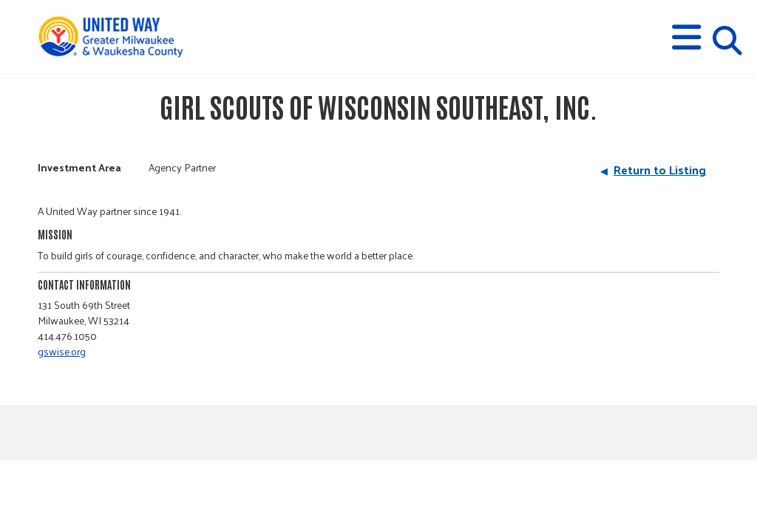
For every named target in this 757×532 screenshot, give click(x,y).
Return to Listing (660, 170)
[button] (686, 37)
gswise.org (62, 351)
